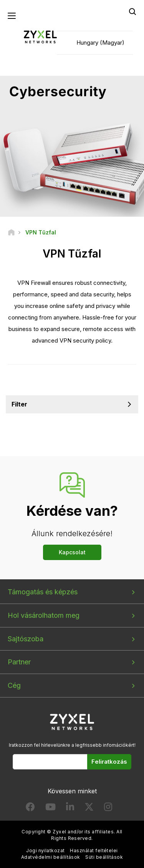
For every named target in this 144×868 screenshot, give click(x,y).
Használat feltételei (94, 850)
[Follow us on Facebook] (30, 809)
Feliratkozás (109, 762)
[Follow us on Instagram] (108, 809)
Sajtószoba (26, 639)
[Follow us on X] (89, 809)
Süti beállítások (104, 857)
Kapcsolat (72, 552)
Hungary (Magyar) (100, 43)
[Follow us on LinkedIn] (70, 809)
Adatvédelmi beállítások (51, 857)
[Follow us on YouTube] (50, 809)
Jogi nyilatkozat (46, 850)
